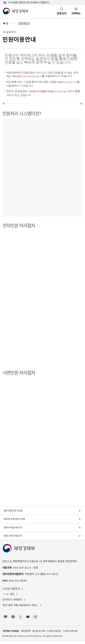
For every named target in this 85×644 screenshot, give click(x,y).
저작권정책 (26, 633)
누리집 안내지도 (54, 633)
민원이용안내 (24, 23)
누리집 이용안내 (13, 591)
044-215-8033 (18, 583)
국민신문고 (31, 76)
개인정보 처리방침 (11, 633)
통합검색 (62, 13)
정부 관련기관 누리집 (13, 513)
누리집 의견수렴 (70, 633)
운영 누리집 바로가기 (13, 530)
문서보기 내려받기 (14, 602)
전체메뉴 (76, 13)
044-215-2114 (22, 570)
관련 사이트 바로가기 (13, 538)
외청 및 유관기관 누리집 (14, 521)
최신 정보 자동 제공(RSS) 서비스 (22, 607)
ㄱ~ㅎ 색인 (10, 596)
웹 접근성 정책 (39, 633)
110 (37, 576)
